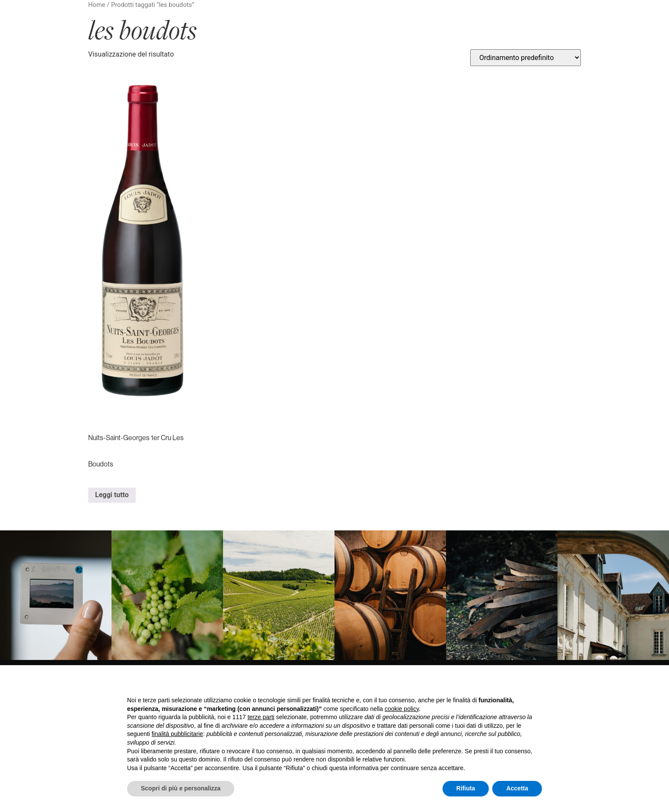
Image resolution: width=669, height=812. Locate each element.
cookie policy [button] (402, 709)
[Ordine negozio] (526, 58)
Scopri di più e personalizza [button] (181, 788)
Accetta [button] (517, 788)
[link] (56, 595)
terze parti (261, 717)
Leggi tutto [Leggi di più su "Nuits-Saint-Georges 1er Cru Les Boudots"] (112, 495)
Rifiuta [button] (466, 788)
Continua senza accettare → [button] (502, 683)
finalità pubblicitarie (177, 734)
